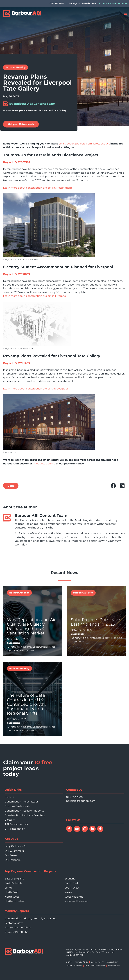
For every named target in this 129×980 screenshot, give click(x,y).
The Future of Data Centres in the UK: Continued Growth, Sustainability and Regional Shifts (26, 704)
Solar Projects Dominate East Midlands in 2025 (95, 622)
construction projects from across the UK (84, 144)
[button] (11, 486)
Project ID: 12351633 (16, 274)
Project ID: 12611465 (16, 363)
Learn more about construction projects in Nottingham (37, 188)
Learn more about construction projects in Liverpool (35, 389)
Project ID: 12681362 (17, 162)
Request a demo (45, 464)
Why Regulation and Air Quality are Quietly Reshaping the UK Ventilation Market (31, 626)
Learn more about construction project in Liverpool (35, 296)
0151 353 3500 (74, 797)
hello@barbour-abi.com (82, 3)
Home (6, 110)
